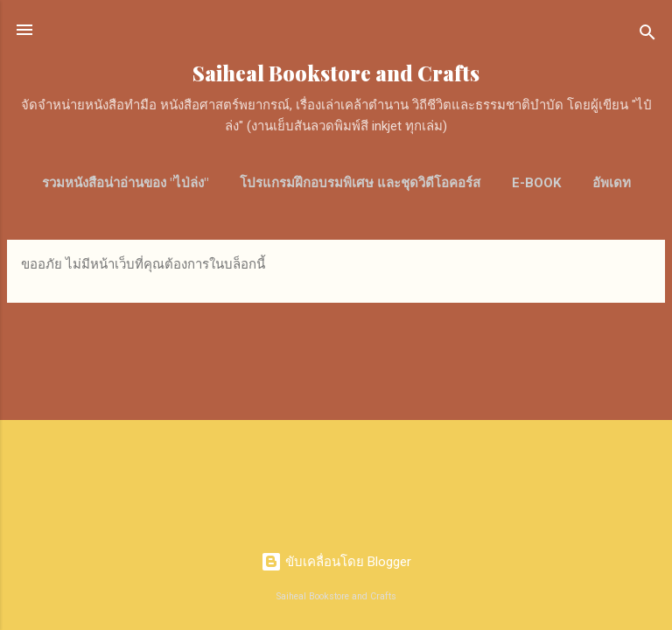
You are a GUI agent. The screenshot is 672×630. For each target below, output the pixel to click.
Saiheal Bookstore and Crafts (336, 73)
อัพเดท (612, 183)
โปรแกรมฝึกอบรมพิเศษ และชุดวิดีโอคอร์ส (360, 183)
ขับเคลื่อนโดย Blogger (336, 562)
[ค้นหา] (647, 35)
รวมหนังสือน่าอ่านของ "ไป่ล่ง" (125, 183)
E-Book (536, 183)
